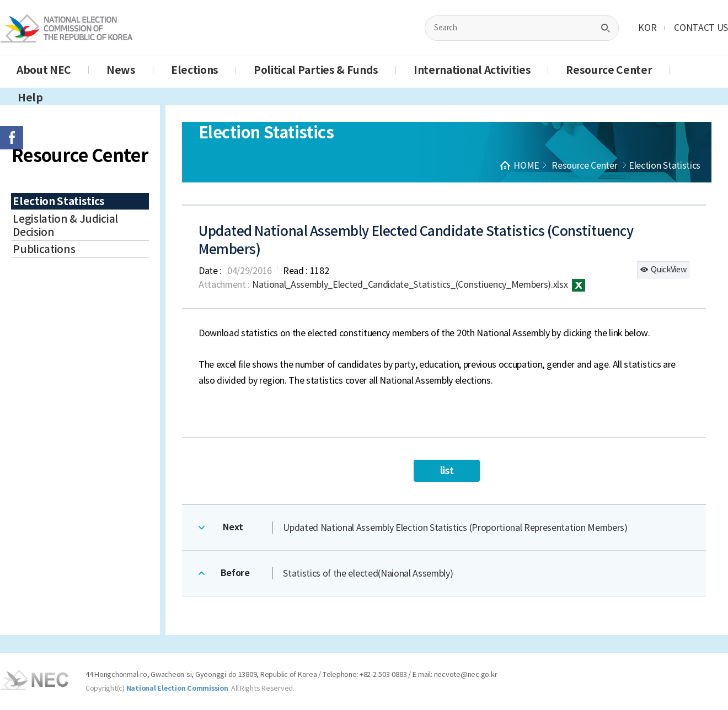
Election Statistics (59, 201)
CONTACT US (701, 28)
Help (30, 98)
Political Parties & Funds (316, 70)
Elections (195, 70)
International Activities (472, 70)
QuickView (663, 270)
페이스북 (12, 138)
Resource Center (609, 70)
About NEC (44, 70)
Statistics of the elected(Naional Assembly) (368, 573)
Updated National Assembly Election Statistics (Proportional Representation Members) (455, 528)
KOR (647, 28)
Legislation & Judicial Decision (65, 225)
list (447, 470)
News (121, 70)
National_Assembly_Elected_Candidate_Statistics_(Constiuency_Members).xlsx (419, 284)
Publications (44, 249)
